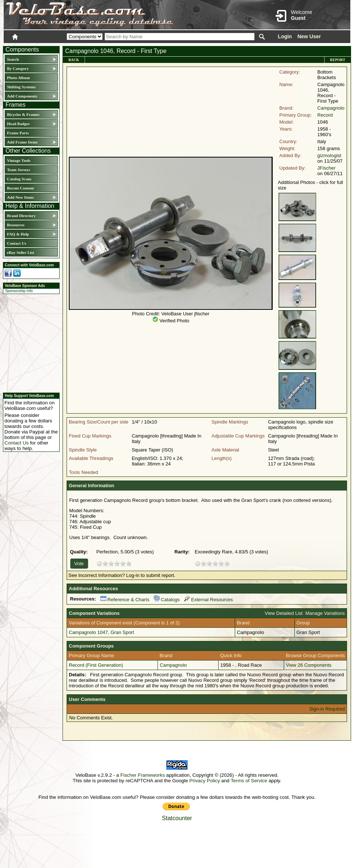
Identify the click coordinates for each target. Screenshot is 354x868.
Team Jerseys (19, 170)
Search (13, 59)
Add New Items (20, 197)
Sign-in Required (327, 709)
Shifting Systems (21, 87)
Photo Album (18, 78)
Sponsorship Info (19, 291)
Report (338, 60)
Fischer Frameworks (143, 775)
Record (325, 115)
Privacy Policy (205, 781)
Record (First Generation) (96, 665)
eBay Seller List (21, 252)
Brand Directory (21, 216)
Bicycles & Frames (24, 114)
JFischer (326, 168)
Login (285, 36)
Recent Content (20, 188)
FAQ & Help (18, 234)
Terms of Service (249, 781)
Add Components (22, 96)
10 (129, 564)
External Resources (208, 600)
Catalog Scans (19, 179)
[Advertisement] (29, 342)
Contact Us (17, 243)
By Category (18, 68)
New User (309, 36)
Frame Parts (18, 133)
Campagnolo (331, 108)
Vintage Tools (19, 160)
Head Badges (18, 124)
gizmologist (329, 155)
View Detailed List (284, 613)
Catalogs (167, 600)
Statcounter (177, 818)
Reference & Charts (125, 600)
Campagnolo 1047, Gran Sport (101, 632)
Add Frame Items (22, 142)
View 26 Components (309, 665)
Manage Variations (325, 613)
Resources (16, 225)
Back (74, 60)
